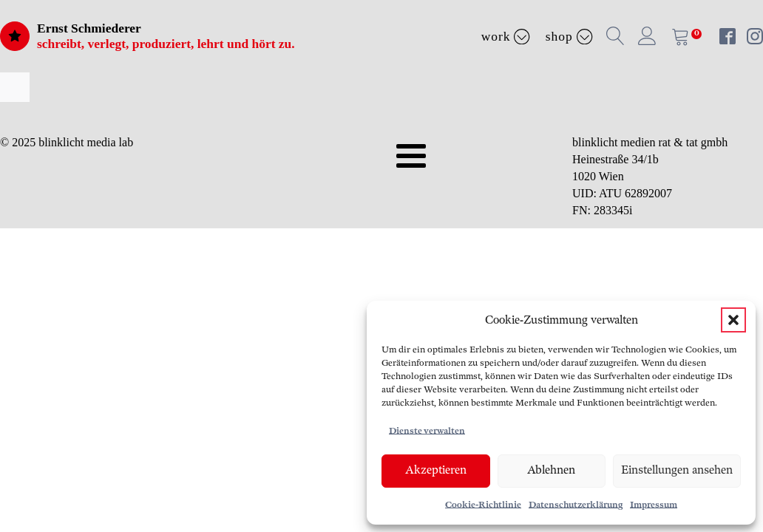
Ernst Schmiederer (89, 28)
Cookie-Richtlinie (483, 505)
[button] (733, 320)
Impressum (654, 505)
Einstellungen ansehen (677, 470)
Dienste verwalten (427, 431)
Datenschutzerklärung (576, 505)
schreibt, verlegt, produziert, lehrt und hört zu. (166, 44)
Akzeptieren (436, 470)
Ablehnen (551, 470)
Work (506, 36)
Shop (569, 36)
